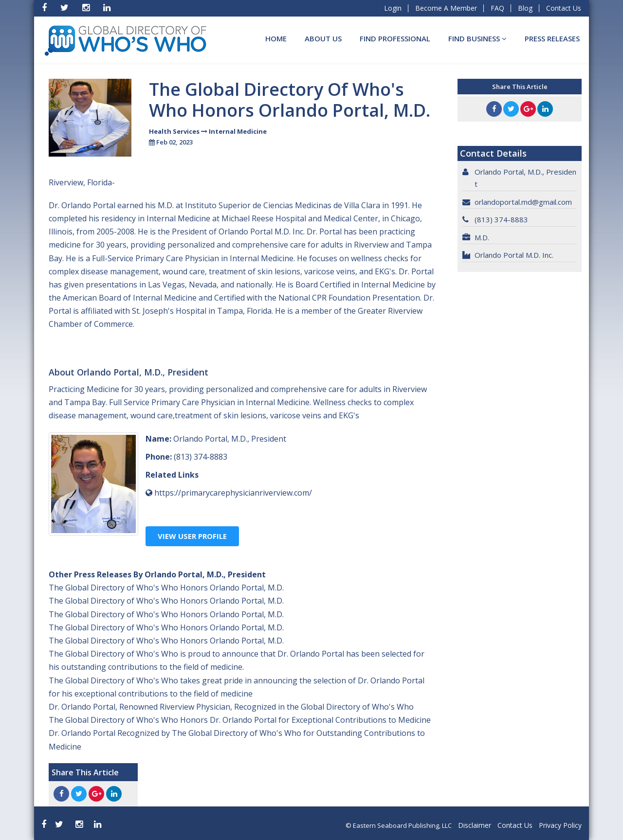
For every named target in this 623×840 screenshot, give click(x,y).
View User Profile (192, 536)
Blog (525, 8)
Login (393, 8)
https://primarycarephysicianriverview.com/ (233, 493)
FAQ (497, 8)
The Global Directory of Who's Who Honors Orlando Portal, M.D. (166, 588)
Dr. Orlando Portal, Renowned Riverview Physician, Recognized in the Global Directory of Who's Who (231, 707)
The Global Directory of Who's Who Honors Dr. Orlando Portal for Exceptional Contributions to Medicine (240, 720)
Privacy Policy (560, 825)
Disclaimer (475, 825)
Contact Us (564, 8)
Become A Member (446, 8)
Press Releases (552, 38)
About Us (323, 38)
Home (276, 38)
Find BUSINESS (477, 38)
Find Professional (395, 38)
